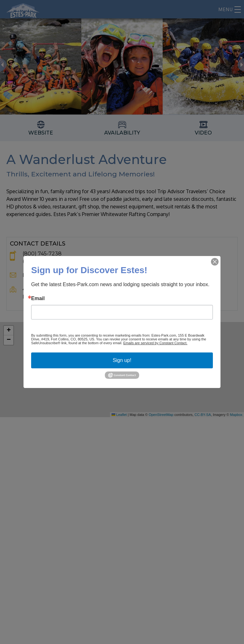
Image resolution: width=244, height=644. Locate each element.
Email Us (33, 275)
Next (241, 65)
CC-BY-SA (203, 415)
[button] (122, 370)
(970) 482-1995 (41, 261)
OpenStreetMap (161, 415)
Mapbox (236, 415)
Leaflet (119, 415)
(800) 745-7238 (42, 254)
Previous (3, 65)
